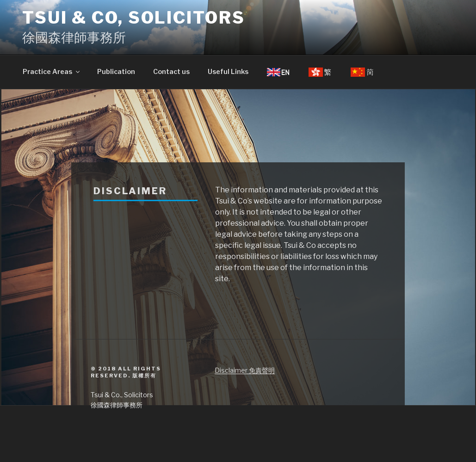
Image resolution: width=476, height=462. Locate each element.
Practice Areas (52, 72)
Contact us (171, 72)
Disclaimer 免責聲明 (245, 370)
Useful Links (228, 72)
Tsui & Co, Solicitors (133, 18)
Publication (116, 72)
